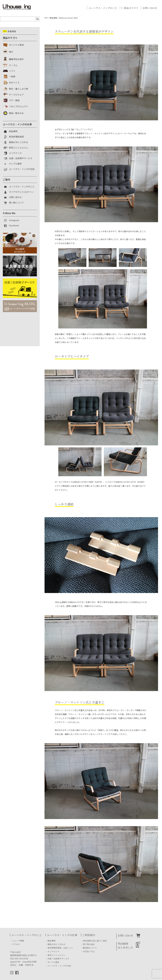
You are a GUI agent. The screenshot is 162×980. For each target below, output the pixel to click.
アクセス (16, 944)
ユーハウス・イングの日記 (59, 966)
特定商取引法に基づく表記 (95, 941)
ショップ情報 (18, 941)
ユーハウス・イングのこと (103, 8)
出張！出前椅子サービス (58, 959)
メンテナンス (53, 951)
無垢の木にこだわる (56, 944)
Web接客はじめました (125, 945)
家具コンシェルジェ (56, 955)
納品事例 (51, 941)
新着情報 (9, 31)
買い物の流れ (89, 944)
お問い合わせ (150, 8)
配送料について (90, 948)
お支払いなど (89, 951)
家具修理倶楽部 (61, 948)
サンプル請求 (53, 962)
